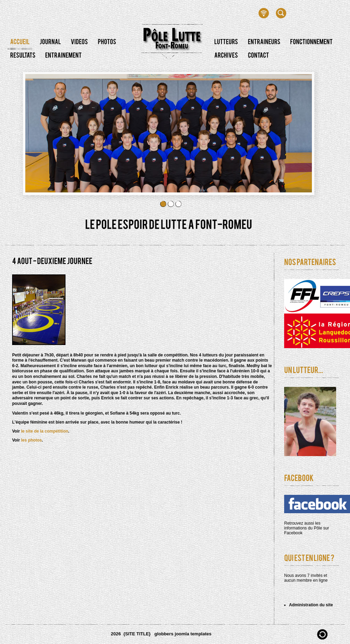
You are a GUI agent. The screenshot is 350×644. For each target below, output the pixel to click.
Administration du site (311, 605)
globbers (164, 634)
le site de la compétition (45, 431)
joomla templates (193, 634)
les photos (32, 440)
